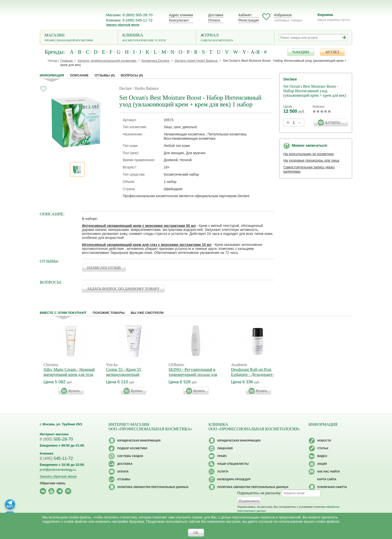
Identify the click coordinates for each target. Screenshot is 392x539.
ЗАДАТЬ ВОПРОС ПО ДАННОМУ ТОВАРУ (123, 289)
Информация (52, 75)
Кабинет (245, 15)
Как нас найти (328, 472)
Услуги (223, 472)
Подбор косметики (132, 448)
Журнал (235, 38)
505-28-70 (56, 439)
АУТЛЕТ (332, 52)
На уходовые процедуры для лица (311, 160)
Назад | (53, 61)
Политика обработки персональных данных (153, 487)
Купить (74, 391)
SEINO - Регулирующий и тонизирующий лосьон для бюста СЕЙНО (193, 374)
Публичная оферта (332, 487)
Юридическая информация (139, 441)
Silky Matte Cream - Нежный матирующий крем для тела (69, 372)
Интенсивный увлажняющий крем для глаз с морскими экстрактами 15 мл (147, 245)
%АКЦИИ (301, 52)
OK (196, 533)
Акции (322, 464)
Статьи (323, 448)
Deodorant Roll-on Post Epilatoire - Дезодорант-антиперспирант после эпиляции (252, 377)
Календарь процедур (234, 479)
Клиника (157, 38)
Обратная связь (53, 483)
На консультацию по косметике (309, 154)
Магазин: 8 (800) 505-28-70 (129, 15)
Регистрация (249, 20)
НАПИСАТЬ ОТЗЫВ (104, 268)
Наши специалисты (233, 464)
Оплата (214, 20)
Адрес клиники (181, 15)
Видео (322, 456)
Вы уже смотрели (147, 313)
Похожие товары (109, 313)
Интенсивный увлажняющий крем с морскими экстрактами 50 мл (139, 226)
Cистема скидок (130, 456)
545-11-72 (56, 458)
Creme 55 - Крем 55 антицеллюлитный (123, 372)
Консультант (179, 20)
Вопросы (132, 75)
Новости (324, 441)
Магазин (79, 38)
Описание (79, 75)
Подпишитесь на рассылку (259, 493)
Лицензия (225, 448)
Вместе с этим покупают (63, 313)
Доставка (216, 15)
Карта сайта (327, 479)
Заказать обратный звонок (123, 25)
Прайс (222, 456)
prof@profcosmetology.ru (58, 470)
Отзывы (105, 75)
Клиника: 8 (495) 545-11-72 (129, 20)
